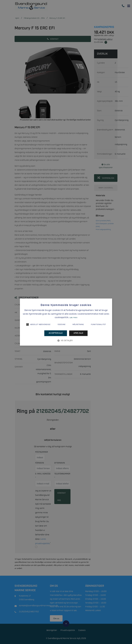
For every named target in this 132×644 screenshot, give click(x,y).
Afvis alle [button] (78, 333)
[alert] (66, 322)
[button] (66, 340)
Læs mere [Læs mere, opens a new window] (73, 318)
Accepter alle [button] (56, 333)
